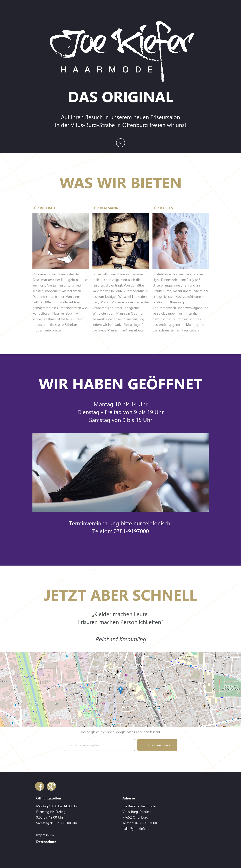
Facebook (40, 786)
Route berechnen (157, 745)
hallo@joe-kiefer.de (137, 828)
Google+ (51, 786)
